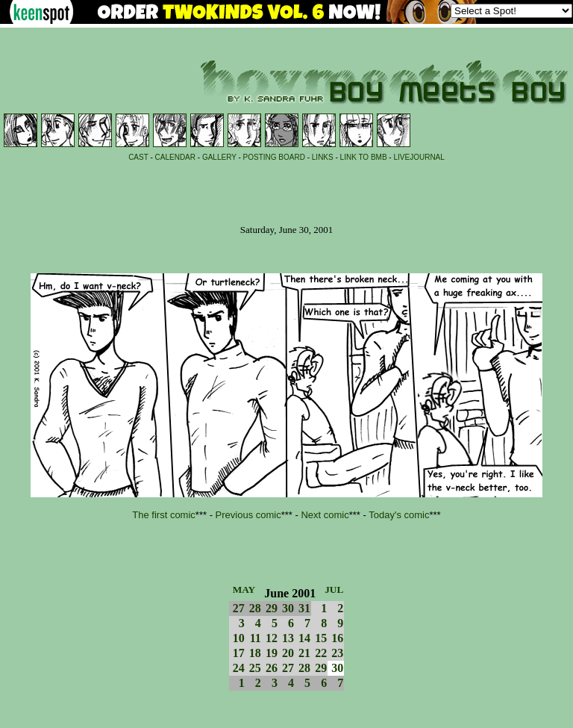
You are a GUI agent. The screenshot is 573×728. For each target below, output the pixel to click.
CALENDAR (175, 157)
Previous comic (248, 515)
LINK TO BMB (364, 157)
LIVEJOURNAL (419, 157)
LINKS (323, 157)
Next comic (325, 515)
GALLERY (219, 157)
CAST (138, 157)
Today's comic (399, 515)
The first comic (164, 515)
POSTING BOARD (274, 157)
